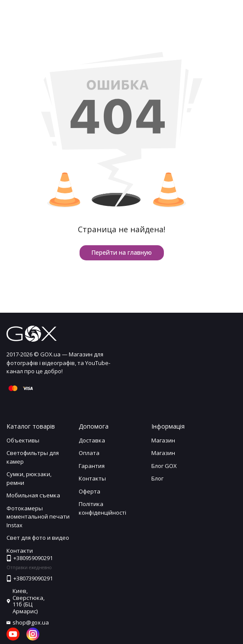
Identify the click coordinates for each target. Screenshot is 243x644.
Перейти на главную (121, 252)
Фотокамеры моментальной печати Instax (38, 517)
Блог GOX (164, 466)
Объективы (23, 440)
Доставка (92, 440)
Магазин (163, 440)
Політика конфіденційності (102, 508)
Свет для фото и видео (38, 538)
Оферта (90, 491)
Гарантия (92, 466)
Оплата (89, 453)
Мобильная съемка (33, 495)
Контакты (92, 478)
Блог (157, 478)
